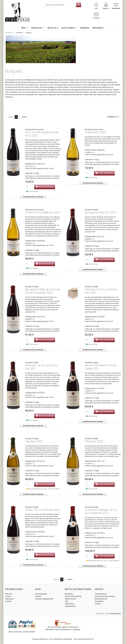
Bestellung (69, 594)
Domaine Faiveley (91, 210)
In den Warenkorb (45, 187)
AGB (67, 601)
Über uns (9, 594)
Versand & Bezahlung (73, 596)
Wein (24, 28)
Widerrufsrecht (71, 599)
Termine (8, 596)
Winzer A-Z (53, 28)
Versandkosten (115, 614)
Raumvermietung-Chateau (105, 596)
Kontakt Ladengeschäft (44, 599)
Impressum (9, 599)
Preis (113, 117)
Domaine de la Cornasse (34, 129)
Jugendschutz (70, 606)
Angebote (85, 28)
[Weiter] (25, 117)
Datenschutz (70, 604)
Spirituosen (37, 28)
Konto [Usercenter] (106, 6)
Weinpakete (98, 28)
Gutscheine (99, 601)
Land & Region (68, 28)
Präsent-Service (101, 594)
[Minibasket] (116, 6)
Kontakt (8, 601)
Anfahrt (38, 596)
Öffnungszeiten (41, 594)
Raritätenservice (101, 599)
